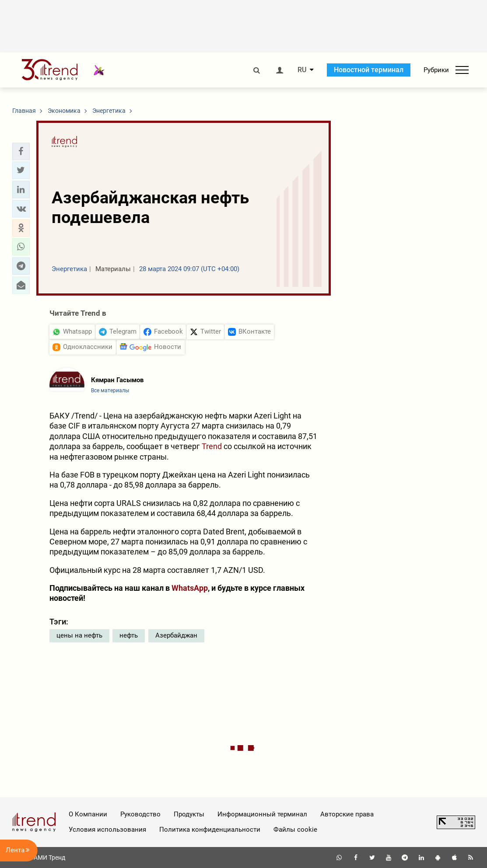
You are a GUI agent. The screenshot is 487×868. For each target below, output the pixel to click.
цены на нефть (79, 635)
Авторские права (347, 814)
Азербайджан (176, 635)
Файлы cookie (295, 830)
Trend (212, 446)
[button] (21, 151)
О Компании (88, 814)
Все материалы (110, 390)
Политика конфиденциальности (210, 830)
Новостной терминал (369, 70)
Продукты (189, 814)
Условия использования (107, 830)
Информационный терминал (262, 814)
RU (302, 70)
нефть (129, 635)
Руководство (140, 814)
